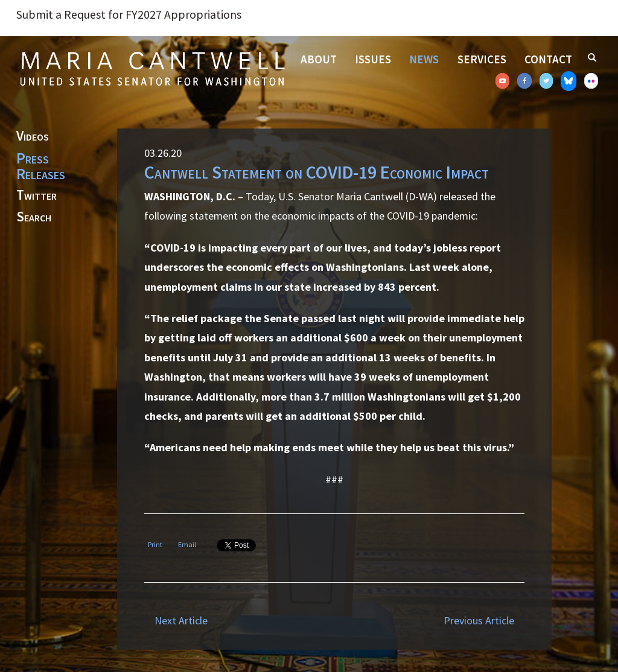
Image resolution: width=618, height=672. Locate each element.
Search (34, 217)
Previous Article (479, 620)
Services (482, 59)
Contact (548, 59)
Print (155, 544)
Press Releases (41, 166)
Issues (373, 59)
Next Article (181, 620)
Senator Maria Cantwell (152, 68)
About (319, 59)
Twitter (37, 195)
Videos (33, 136)
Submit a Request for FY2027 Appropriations (129, 14)
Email (187, 544)
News (424, 59)
